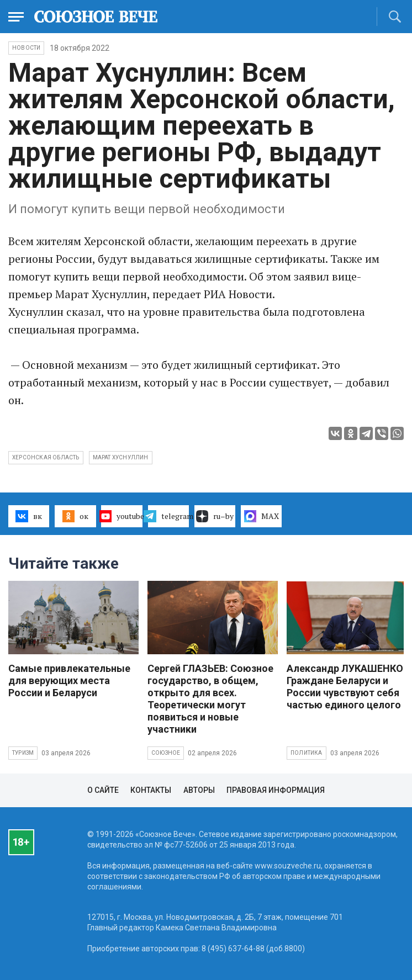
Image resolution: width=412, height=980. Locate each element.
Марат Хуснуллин (121, 457)
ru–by (215, 516)
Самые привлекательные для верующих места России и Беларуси (69, 680)
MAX (262, 516)
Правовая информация (276, 790)
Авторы (199, 790)
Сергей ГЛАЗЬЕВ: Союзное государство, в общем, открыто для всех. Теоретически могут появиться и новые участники (210, 699)
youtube (122, 516)
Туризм (23, 753)
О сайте (103, 790)
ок (75, 516)
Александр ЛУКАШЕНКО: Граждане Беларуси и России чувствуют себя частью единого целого (346, 687)
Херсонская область (46, 457)
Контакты (151, 790)
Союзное (166, 753)
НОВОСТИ (26, 48)
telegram (168, 516)
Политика (307, 753)
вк (28, 516)
